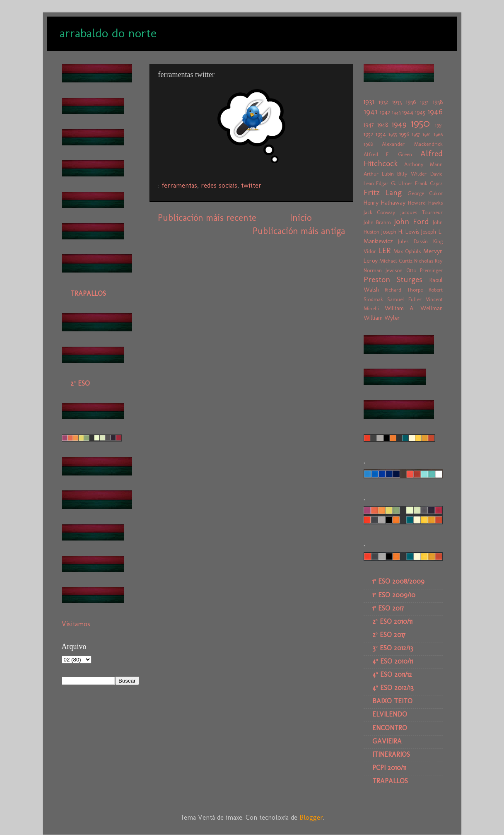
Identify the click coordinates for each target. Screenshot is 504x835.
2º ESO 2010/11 (392, 621)
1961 (427, 134)
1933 (397, 102)
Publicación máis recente (207, 218)
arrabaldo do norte (108, 33)
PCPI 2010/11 (389, 768)
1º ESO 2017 (388, 608)
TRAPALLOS (88, 293)
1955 (393, 134)
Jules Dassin (413, 241)
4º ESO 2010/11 (393, 661)
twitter (251, 185)
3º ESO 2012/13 (393, 648)
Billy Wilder (412, 174)
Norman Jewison (383, 270)
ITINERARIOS (391, 754)
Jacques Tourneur (422, 212)
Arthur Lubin (379, 174)
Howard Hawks (425, 203)
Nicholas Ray (428, 261)
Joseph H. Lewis (400, 232)
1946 (435, 112)
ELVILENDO (390, 714)
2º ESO (80, 383)
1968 (368, 144)
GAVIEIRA (387, 741)
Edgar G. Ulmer (394, 183)
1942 (385, 112)
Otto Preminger (424, 270)
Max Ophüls (407, 251)
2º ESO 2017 (389, 635)
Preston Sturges (393, 279)
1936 (411, 102)
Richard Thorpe (404, 290)
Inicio (301, 218)
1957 (416, 134)
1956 (404, 134)
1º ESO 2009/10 (394, 595)
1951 (439, 125)
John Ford (411, 221)
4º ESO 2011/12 (392, 675)
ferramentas (179, 185)
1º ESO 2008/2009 (398, 581)
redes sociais (219, 185)
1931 (369, 102)
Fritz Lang (383, 192)
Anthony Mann (423, 164)
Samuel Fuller (404, 299)
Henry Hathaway (385, 203)
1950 (420, 123)
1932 (383, 102)
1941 (370, 112)
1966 (438, 134)
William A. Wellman (414, 308)
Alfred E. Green (388, 154)
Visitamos (76, 624)
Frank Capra (429, 183)
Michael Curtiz (396, 261)
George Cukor (425, 193)
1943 (396, 112)
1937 (424, 102)
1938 (438, 102)
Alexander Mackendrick (412, 144)
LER (384, 250)
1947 (369, 125)
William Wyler (382, 318)
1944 (408, 112)
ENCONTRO (390, 728)
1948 (383, 125)
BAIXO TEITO (392, 701)
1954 (381, 134)
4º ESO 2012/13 (393, 688)
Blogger (311, 817)
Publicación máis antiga (299, 231)
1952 (368, 134)
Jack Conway (380, 212)
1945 (420, 112)
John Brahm (377, 222)
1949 (399, 124)
